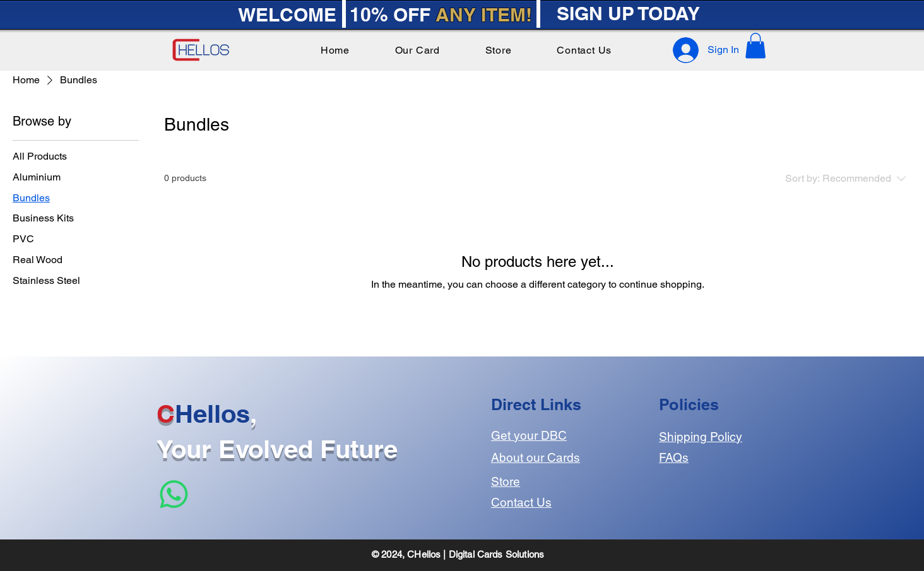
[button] (755, 46)
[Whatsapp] (174, 494)
